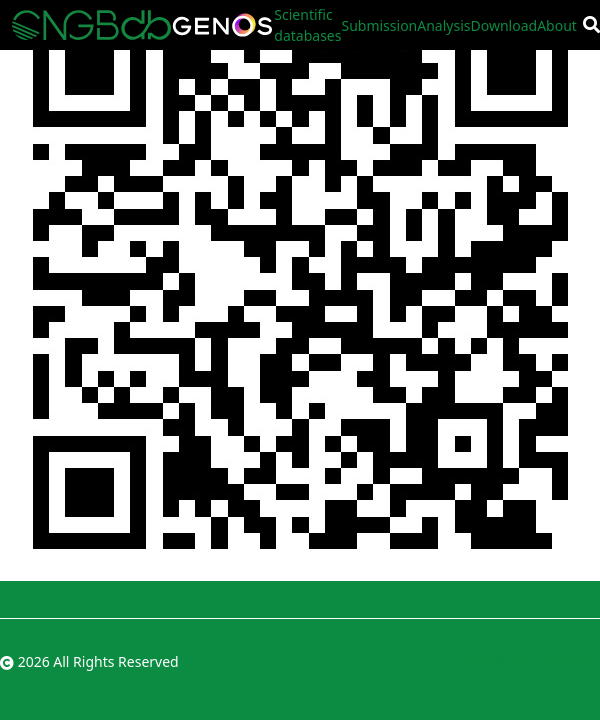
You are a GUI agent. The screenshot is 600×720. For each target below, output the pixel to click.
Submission (379, 25)
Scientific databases (307, 25)
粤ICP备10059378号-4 (529, 661)
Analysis (443, 25)
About (557, 25)
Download (504, 25)
